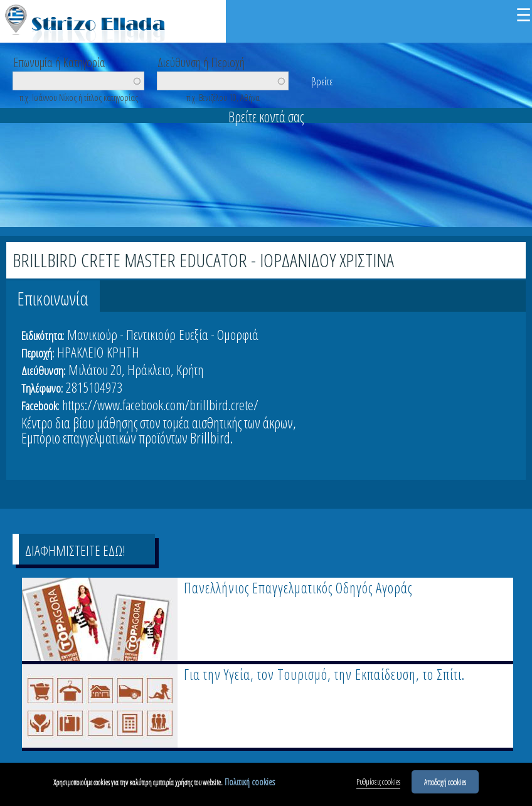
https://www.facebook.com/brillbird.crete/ (160, 405)
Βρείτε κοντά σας (266, 117)
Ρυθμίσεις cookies (378, 785)
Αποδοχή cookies (445, 785)
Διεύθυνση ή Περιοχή (201, 61)
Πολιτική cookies (250, 785)
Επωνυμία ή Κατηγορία (59, 61)
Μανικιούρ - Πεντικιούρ (121, 334)
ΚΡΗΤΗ (123, 352)
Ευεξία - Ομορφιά (219, 334)
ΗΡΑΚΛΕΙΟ (80, 352)
